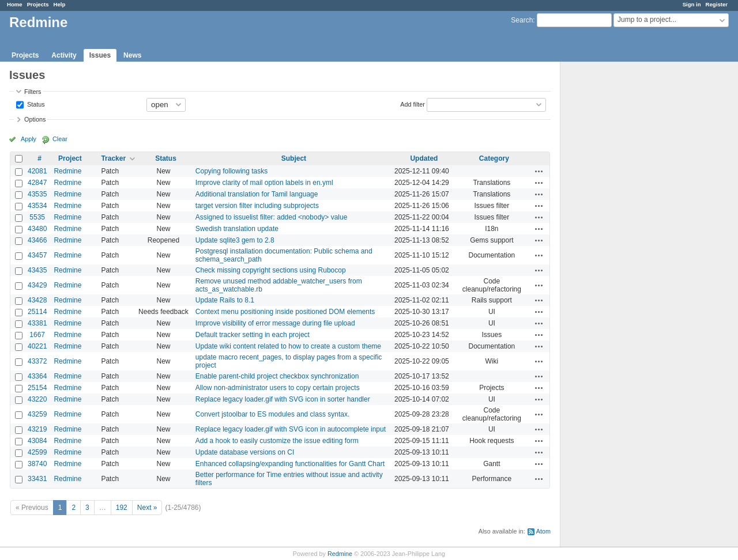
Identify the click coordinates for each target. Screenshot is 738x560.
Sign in (692, 4)
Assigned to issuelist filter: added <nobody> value (272, 217)
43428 (37, 300)
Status (35, 104)
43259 (37, 414)
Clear (60, 139)
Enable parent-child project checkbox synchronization (277, 376)
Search (522, 20)
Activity (64, 55)
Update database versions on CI (245, 452)
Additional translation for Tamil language (257, 194)
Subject (294, 158)
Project (70, 158)
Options (35, 119)
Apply (29, 139)
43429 (37, 285)
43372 (37, 361)
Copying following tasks (231, 171)
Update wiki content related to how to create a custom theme (288, 346)
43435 (37, 270)
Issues (100, 55)
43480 (37, 229)
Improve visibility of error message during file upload (275, 323)
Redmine (67, 171)
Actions (539, 171)
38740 (37, 464)
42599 (37, 452)
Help (60, 4)
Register (717, 4)
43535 (37, 194)
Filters (33, 92)
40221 (37, 346)
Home (15, 4)
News (132, 55)
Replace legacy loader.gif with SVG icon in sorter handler (283, 399)
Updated (424, 158)
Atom (543, 531)
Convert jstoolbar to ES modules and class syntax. (272, 414)
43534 (37, 206)
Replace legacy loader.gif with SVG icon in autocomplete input (291, 429)
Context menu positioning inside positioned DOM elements (285, 312)
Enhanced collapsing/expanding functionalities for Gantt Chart (290, 464)
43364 (37, 376)
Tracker (113, 158)
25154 (37, 388)
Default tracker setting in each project (253, 335)
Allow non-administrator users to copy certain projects (278, 388)
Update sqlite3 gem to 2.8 (235, 240)
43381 (37, 323)
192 (122, 508)
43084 (37, 441)
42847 (37, 183)
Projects (38, 4)
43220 (37, 399)
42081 (37, 171)
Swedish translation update (237, 229)
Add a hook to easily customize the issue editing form (277, 441)
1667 (37, 335)
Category (494, 158)
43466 (37, 240)
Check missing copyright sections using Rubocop (271, 270)
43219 (37, 429)
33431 (37, 479)
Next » (147, 508)
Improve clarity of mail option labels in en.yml (264, 183)
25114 (37, 312)
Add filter (413, 104)
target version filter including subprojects (257, 206)
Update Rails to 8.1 (225, 300)
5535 (37, 217)
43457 (37, 255)
